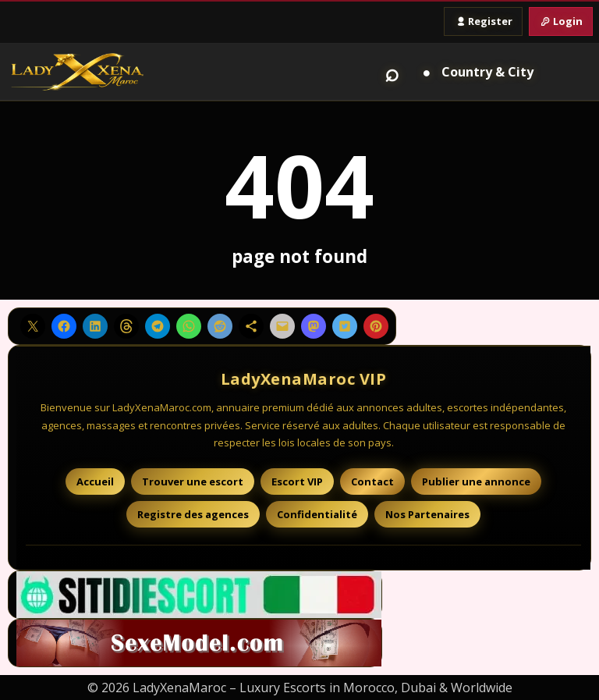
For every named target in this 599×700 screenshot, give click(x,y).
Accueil (95, 481)
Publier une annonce (476, 481)
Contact (372, 481)
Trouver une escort (193, 481)
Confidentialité (317, 514)
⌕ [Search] (392, 72)
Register (483, 21)
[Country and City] (475, 72)
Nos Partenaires (427, 514)
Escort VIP (297, 481)
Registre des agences (193, 514)
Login (561, 21)
